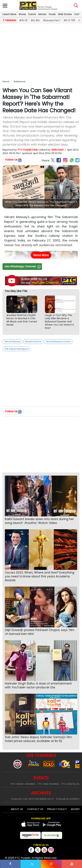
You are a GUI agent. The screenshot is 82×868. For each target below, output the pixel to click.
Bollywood (20, 81)
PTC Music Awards (23, 784)
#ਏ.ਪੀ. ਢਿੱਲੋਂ (69, 20)
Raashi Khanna (33, 342)
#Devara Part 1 (52, 20)
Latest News (9, 14)
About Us (17, 809)
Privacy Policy (57, 809)
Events (32, 14)
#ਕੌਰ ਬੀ (23, 20)
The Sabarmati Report (16, 349)
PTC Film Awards (49, 784)
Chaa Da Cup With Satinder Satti (32, 799)
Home (6, 81)
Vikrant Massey (13, 342)
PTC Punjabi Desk (28, 150)
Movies (42, 14)
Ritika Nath (58, 150)
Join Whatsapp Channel (23, 266)
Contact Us (35, 809)
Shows (22, 14)
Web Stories (65, 14)
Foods (52, 14)
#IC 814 (35, 20)
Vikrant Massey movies (58, 342)
